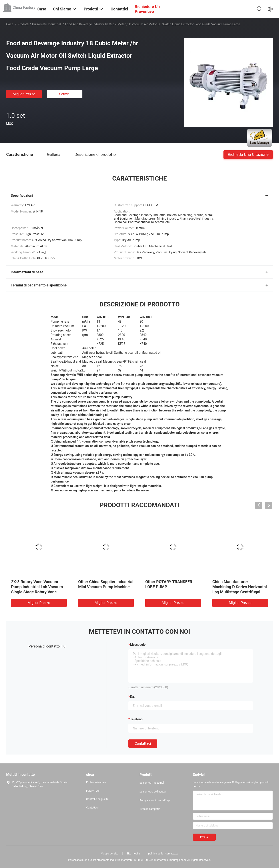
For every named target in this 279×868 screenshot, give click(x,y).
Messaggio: (138, 645)
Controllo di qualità (97, 799)
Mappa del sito (110, 854)
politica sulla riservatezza (163, 854)
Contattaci (143, 744)
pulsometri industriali (47, 24)
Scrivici (65, 94)
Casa (10, 24)
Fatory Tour (93, 791)
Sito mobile (133, 854)
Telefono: (137, 719)
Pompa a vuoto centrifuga (155, 800)
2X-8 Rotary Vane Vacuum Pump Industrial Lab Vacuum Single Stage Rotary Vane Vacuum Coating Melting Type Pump (38, 592)
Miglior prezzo (24, 94)
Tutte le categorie (150, 809)
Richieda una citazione (248, 154)
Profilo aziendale (96, 782)
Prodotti (23, 24)
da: (133, 697)
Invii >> (204, 837)
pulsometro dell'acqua (152, 792)
